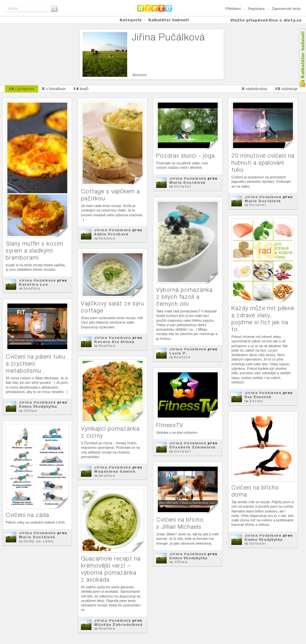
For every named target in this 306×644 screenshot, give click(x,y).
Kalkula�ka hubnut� (302, 58)
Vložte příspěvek (249, 20)
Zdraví (256, 401)
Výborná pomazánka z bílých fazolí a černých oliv (184, 297)
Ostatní (182, 186)
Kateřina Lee (33, 284)
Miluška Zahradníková (118, 625)
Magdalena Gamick (115, 471)
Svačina (32, 288)
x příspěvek (22, 89)
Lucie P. (178, 353)
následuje (286, 89)
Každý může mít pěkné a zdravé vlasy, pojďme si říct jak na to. (263, 319)
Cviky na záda (38, 541)
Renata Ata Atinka (114, 342)
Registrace (256, 9)
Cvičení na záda (27, 515)
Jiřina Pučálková (37, 280)
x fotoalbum (54, 89)
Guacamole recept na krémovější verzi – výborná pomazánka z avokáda (111, 569)
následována (254, 89)
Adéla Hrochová (111, 234)
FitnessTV (170, 425)
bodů (81, 89)
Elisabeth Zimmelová (192, 447)
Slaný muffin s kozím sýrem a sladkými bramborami (35, 250)
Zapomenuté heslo (286, 9)
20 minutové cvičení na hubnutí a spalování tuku (263, 163)
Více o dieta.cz (285, 20)
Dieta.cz (155, 8)
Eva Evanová (258, 397)
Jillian (30, 411)
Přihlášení (233, 9)
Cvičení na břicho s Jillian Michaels (180, 523)
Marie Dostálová (187, 182)
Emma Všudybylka (38, 406)
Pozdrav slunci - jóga (186, 156)
